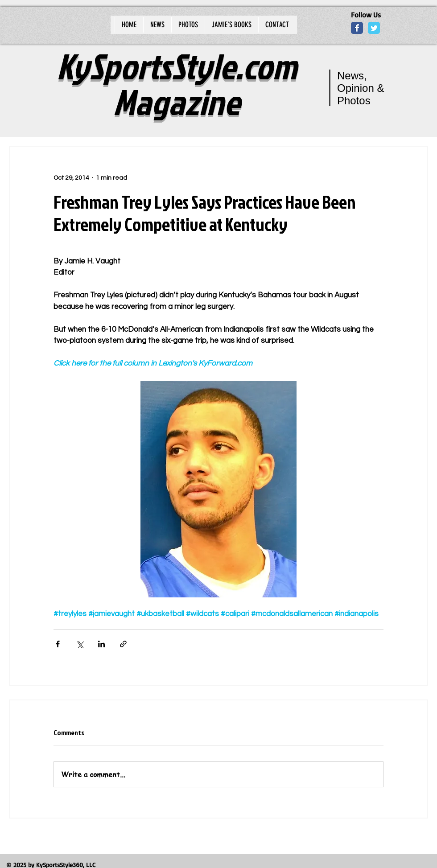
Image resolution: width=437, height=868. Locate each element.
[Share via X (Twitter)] (80, 644)
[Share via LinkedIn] (101, 644)
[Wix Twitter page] (374, 28)
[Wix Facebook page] (357, 28)
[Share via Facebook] (58, 644)
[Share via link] (123, 644)
